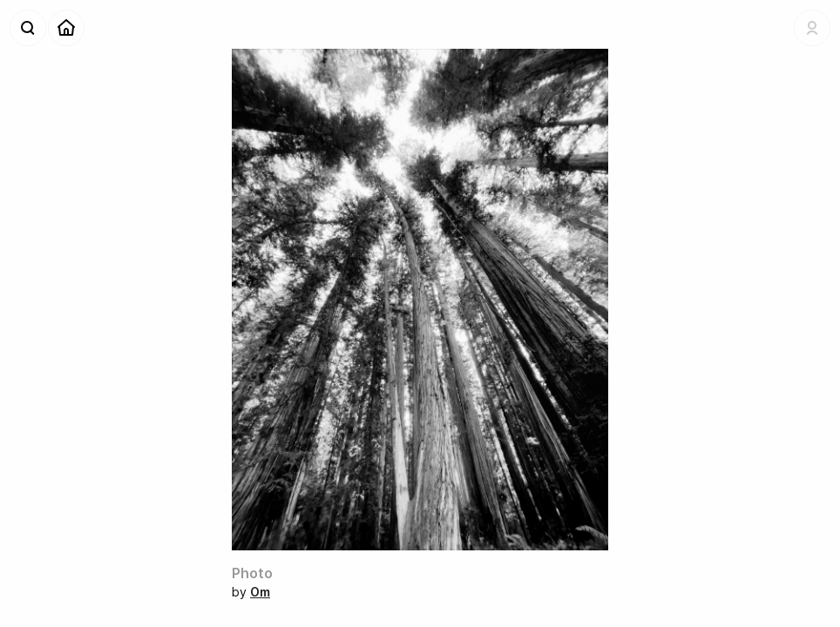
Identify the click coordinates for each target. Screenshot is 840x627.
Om (260, 592)
